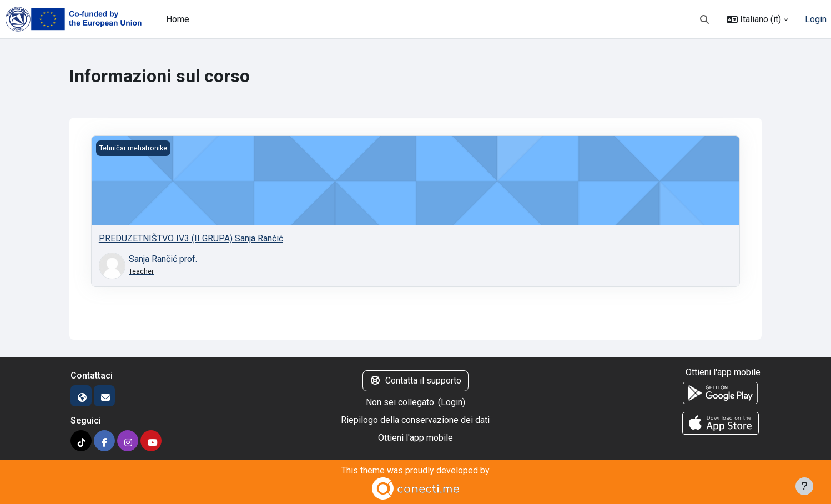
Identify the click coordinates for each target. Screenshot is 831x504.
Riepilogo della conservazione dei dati (415, 420)
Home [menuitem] (178, 19)
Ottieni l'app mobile (415, 438)
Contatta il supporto (415, 380)
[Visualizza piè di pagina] (804, 486)
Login (816, 19)
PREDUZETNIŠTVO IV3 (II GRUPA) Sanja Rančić (191, 238)
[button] (704, 19)
